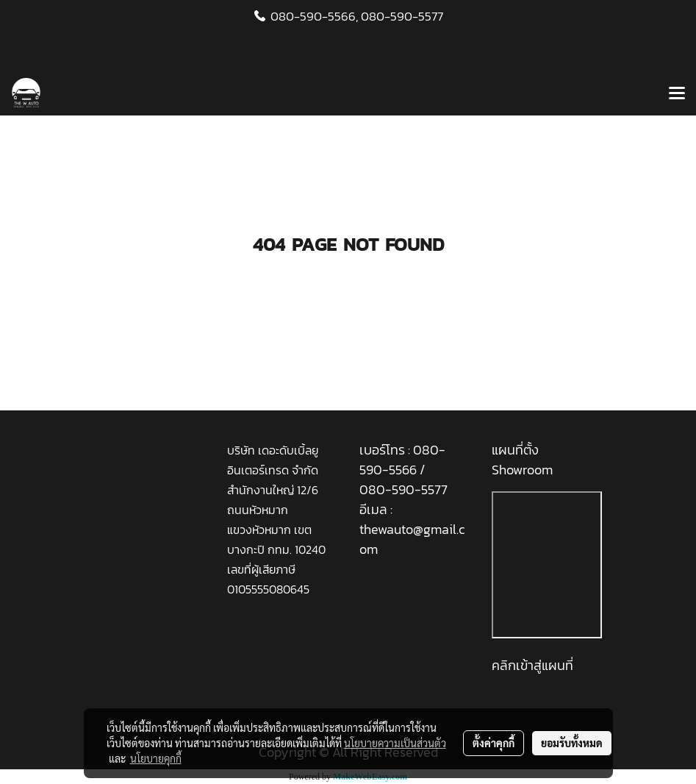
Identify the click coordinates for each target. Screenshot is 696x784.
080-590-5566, (314, 16)
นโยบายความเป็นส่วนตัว (395, 743)
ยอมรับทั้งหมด (572, 743)
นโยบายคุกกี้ (156, 758)
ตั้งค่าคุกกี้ (494, 743)
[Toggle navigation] (677, 94)
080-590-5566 (402, 460)
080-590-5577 (402, 16)
